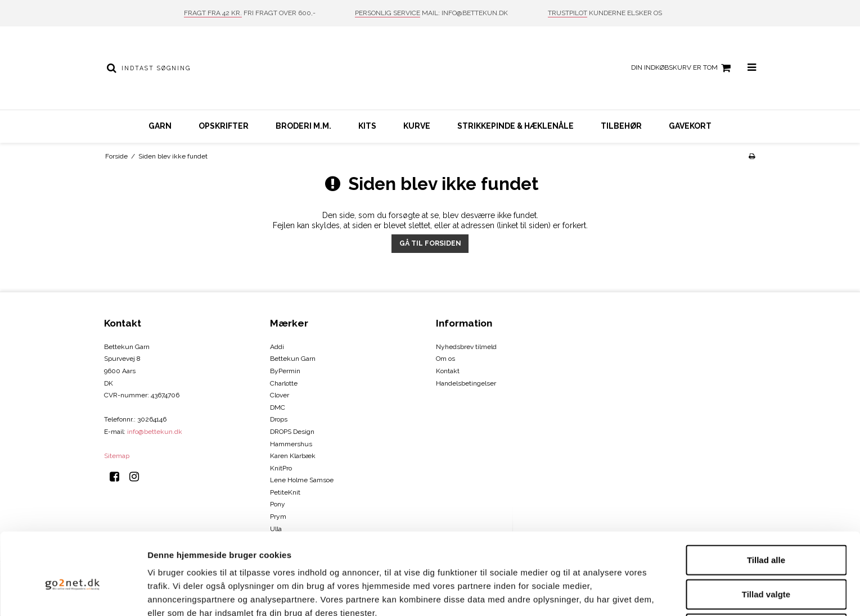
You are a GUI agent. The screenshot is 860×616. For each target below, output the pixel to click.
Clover (280, 395)
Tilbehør (621, 126)
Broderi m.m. (303, 126)
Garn (160, 126)
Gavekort (690, 126)
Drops (279, 419)
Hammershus (291, 444)
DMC (278, 407)
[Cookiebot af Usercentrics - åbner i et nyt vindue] (73, 594)
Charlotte (284, 383)
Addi (277, 347)
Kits (367, 126)
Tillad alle (766, 504)
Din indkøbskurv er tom (683, 68)
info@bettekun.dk (155, 432)
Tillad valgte (766, 539)
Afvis (766, 573)
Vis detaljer (585, 594)
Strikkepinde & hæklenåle (515, 126)
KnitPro (281, 468)
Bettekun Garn (293, 359)
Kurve (417, 126)
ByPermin (285, 371)
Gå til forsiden (430, 243)
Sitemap (117, 456)
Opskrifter (224, 126)
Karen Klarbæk (293, 456)
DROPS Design (292, 432)
